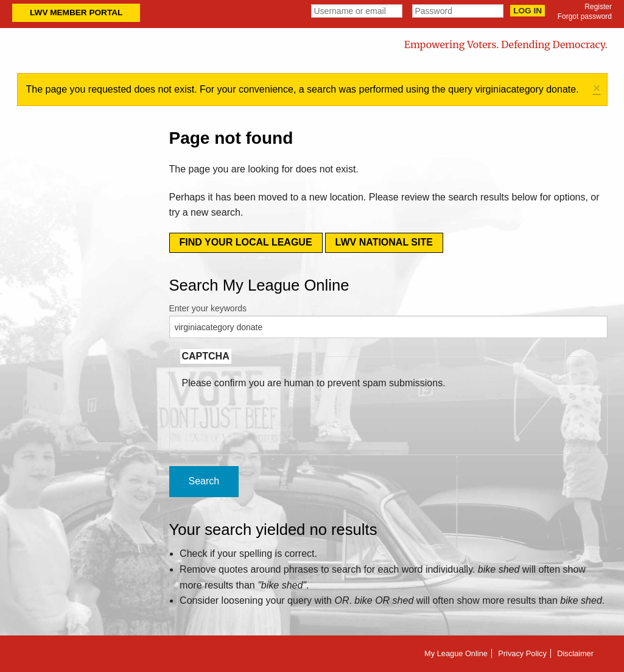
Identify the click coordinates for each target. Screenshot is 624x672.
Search (204, 481)
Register (598, 7)
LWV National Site (384, 242)
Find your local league (246, 242)
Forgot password (585, 16)
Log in (528, 11)
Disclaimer (575, 653)
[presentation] (275, 414)
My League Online (456, 653)
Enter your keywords (208, 308)
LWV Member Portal (76, 12)
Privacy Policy (522, 653)
